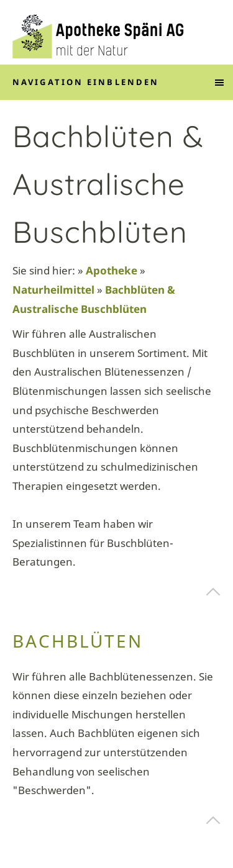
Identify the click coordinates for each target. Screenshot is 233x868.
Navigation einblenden (86, 82)
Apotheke (112, 270)
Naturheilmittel (53, 290)
